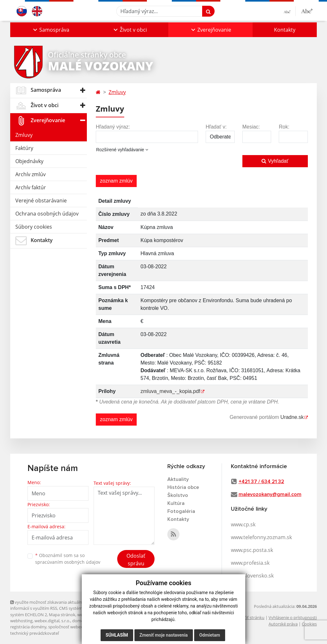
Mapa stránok (62, 615)
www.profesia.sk (250, 563)
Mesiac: (251, 127)
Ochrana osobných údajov (47, 214)
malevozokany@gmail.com (270, 494)
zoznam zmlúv (116, 181)
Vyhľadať (275, 161)
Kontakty (285, 30)
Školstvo (178, 495)
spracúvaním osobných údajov (68, 562)
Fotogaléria (181, 511)
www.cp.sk (243, 524)
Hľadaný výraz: (113, 127)
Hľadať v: (216, 127)
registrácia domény (28, 627)
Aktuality (178, 479)
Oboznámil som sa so (68, 559)
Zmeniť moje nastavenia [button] (164, 635)
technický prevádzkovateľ (34, 633)
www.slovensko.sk (252, 576)
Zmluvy (24, 135)
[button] (50, 30)
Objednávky (29, 161)
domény (80, 621)
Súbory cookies (34, 227)
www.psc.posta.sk (252, 550)
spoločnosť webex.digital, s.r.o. (77, 627)
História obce (183, 487)
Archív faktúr (31, 187)
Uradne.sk (292, 417)
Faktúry (24, 148)
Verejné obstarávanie (41, 200)
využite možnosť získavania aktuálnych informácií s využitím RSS (49, 605)
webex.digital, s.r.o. (52, 621)
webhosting (21, 621)
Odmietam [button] (210, 635)
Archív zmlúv (30, 174)
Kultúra (176, 503)
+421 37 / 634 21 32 (261, 482)
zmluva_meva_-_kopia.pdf (170, 391)
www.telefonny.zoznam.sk (261, 537)
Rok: (284, 127)
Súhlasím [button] (117, 635)
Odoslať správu (136, 560)
